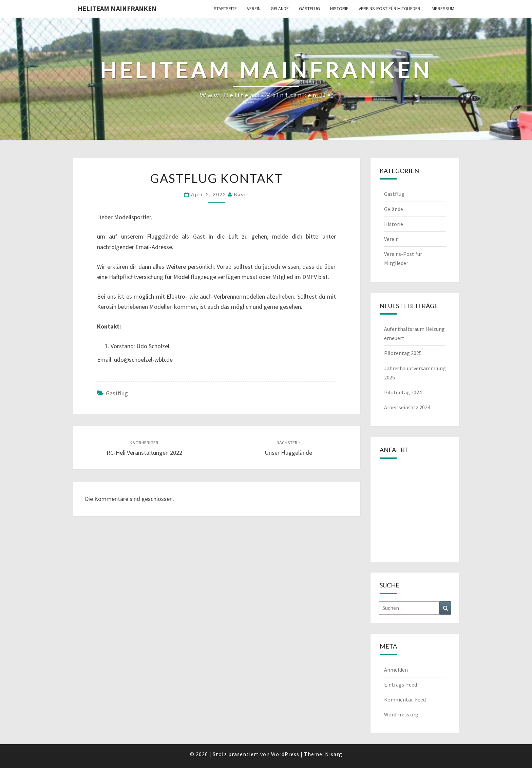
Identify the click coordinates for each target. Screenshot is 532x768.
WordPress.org (401, 714)
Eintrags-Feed (401, 685)
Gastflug (309, 8)
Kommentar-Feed (405, 699)
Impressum (442, 8)
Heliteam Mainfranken (117, 8)
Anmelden (396, 670)
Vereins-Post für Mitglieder (389, 8)
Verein (254, 8)
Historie (339, 8)
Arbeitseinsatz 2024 (407, 407)
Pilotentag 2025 (403, 353)
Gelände (280, 8)
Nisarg (334, 754)
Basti (241, 194)
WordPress (285, 754)
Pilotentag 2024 (403, 392)
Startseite (225, 8)
